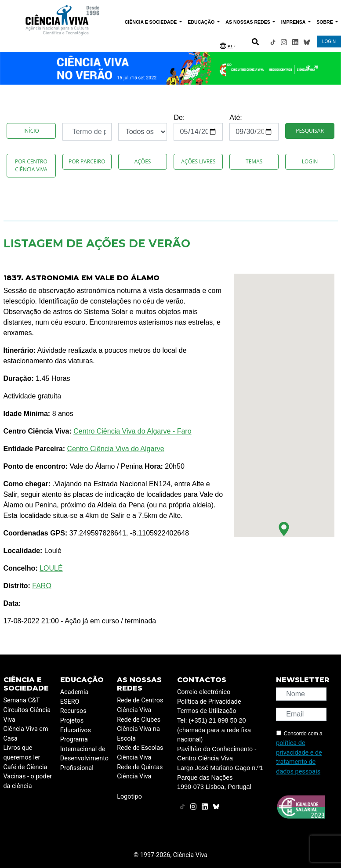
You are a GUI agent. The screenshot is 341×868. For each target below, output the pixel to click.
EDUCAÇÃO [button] (202, 22)
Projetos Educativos (76, 725)
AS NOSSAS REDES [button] (248, 22)
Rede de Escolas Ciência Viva (140, 753)
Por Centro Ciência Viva (31, 165)
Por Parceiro (87, 161)
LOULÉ (51, 568)
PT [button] (226, 46)
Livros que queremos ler (22, 753)
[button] (284, 529)
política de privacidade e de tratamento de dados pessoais (299, 757)
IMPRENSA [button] (294, 22)
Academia (74, 692)
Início (31, 131)
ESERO (70, 702)
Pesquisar (310, 131)
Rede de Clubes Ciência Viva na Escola (139, 729)
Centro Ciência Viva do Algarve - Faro (132, 431)
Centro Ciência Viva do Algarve (115, 449)
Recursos (73, 711)
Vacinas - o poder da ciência (28, 781)
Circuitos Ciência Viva (27, 715)
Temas (254, 161)
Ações (143, 161)
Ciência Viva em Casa (26, 734)
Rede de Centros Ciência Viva (140, 705)
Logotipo (129, 797)
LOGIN (329, 42)
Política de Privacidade (209, 702)
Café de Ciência (25, 767)
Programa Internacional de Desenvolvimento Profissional (84, 754)
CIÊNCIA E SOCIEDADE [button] (152, 22)
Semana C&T (22, 700)
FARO (42, 586)
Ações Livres (198, 161)
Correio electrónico (204, 692)
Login (310, 161)
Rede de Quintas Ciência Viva (140, 772)
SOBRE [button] (325, 22)
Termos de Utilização (207, 711)
